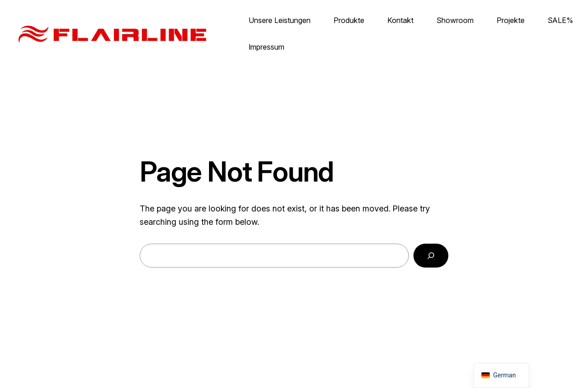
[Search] (431, 256)
